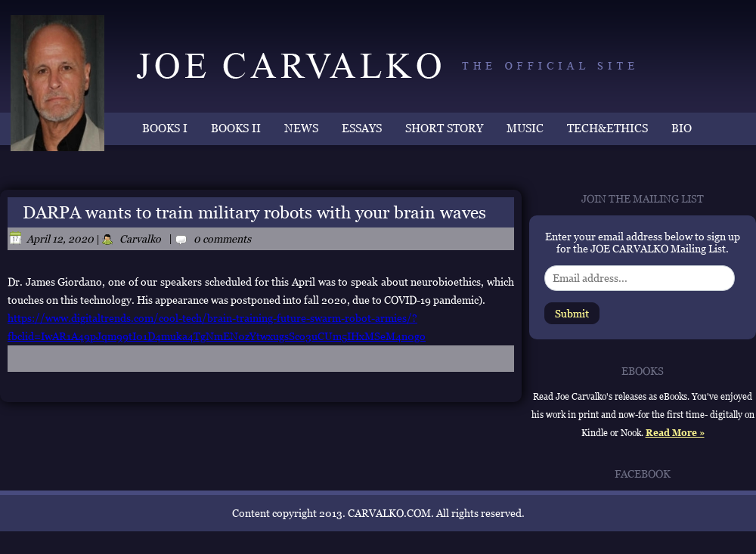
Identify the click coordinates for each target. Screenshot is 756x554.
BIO (682, 128)
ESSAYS (362, 128)
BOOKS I (165, 128)
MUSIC (525, 128)
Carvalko (140, 239)
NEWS (301, 128)
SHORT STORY (444, 128)
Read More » (675, 433)
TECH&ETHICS (607, 128)
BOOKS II (236, 128)
